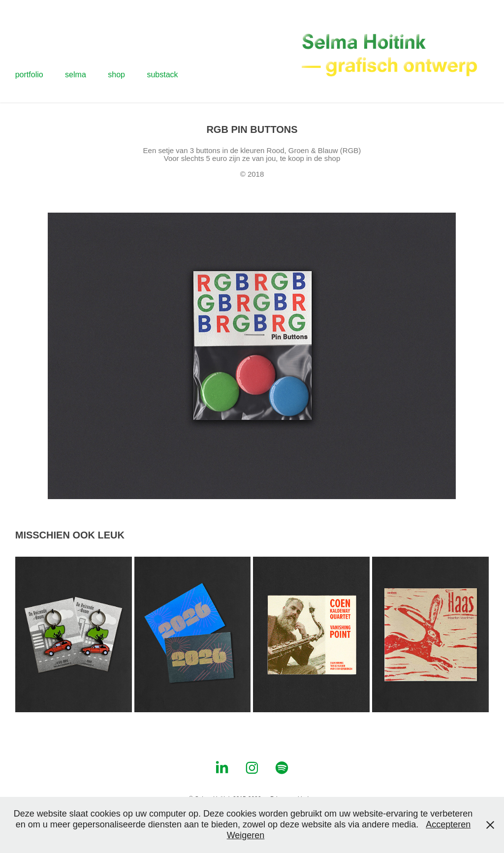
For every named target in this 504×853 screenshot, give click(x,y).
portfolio (29, 75)
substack (162, 75)
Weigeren (246, 835)
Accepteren (448, 824)
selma (76, 75)
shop (116, 75)
